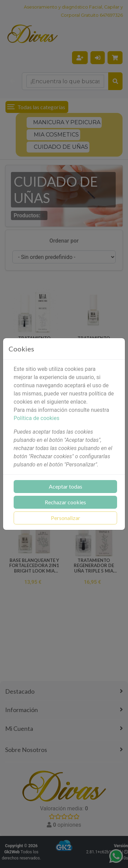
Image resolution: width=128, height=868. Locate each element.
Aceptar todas (66, 486)
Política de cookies (37, 418)
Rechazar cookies (65, 502)
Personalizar (66, 518)
